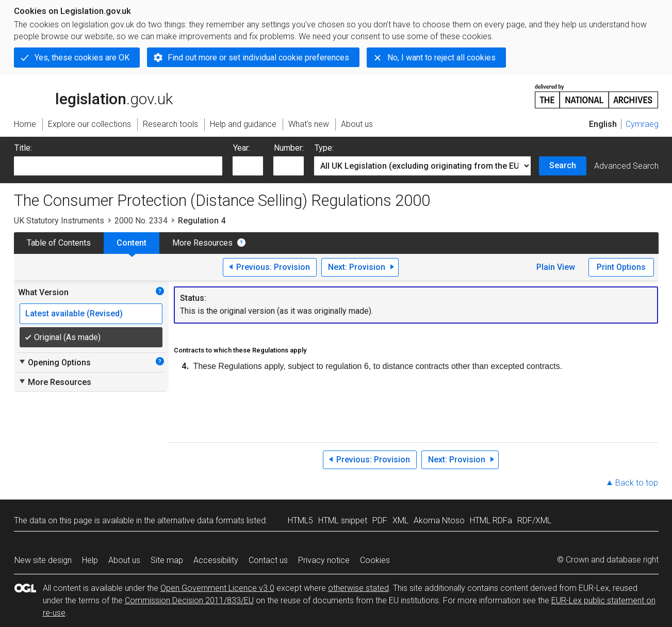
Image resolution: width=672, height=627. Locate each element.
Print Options (621, 267)
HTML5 (300, 520)
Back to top (637, 483)
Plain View (556, 267)
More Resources (202, 243)
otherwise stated (358, 588)
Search (563, 165)
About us (124, 560)
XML (400, 520)
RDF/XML (534, 520)
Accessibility (216, 560)
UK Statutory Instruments (59, 221)
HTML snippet (343, 520)
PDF (380, 520)
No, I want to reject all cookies (441, 58)
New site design (43, 560)
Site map (167, 560)
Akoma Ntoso (439, 520)
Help (90, 560)
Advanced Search (626, 166)
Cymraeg (642, 124)
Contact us (268, 560)
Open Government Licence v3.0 (217, 588)
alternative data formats (201, 520)
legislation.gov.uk (93, 95)
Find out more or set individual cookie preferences (258, 58)
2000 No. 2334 (141, 221)
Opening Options (54, 362)
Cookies (375, 560)
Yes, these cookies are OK (82, 58)
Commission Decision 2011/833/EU (189, 600)
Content (132, 243)
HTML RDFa (491, 520)
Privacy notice (324, 560)
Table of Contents (59, 243)
